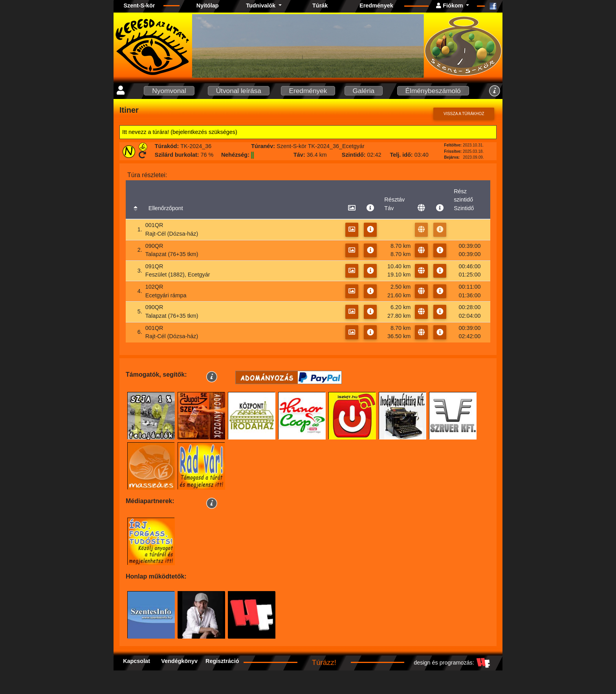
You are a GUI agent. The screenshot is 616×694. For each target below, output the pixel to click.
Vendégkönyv (179, 661)
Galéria (364, 91)
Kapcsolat (137, 661)
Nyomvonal (169, 91)
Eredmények (376, 5)
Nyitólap (208, 5)
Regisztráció (222, 661)
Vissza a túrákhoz (464, 114)
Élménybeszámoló (433, 91)
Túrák (320, 5)
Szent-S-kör (139, 5)
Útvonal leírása (239, 91)
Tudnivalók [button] (261, 5)
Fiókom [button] (450, 5)
